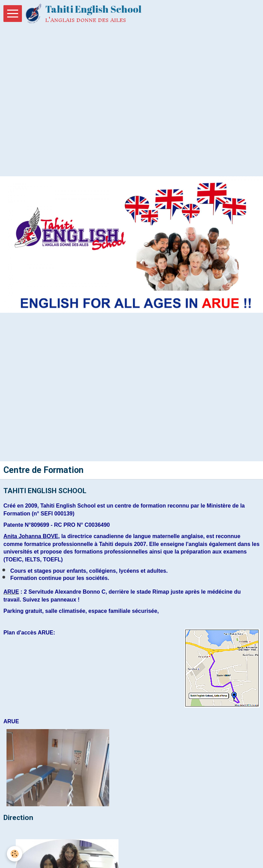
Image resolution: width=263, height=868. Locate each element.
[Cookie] (15, 854)
